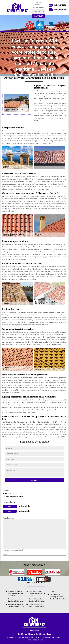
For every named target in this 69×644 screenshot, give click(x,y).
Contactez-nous (35, 640)
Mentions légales (51, 638)
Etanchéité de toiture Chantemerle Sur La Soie (37, 600)
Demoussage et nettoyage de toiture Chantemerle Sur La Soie (58, 597)
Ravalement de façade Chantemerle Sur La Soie (16, 605)
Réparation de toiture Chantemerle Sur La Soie (16, 600)
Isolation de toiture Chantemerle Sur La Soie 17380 (37, 593)
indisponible (60, 5)
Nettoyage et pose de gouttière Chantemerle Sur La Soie (15, 593)
